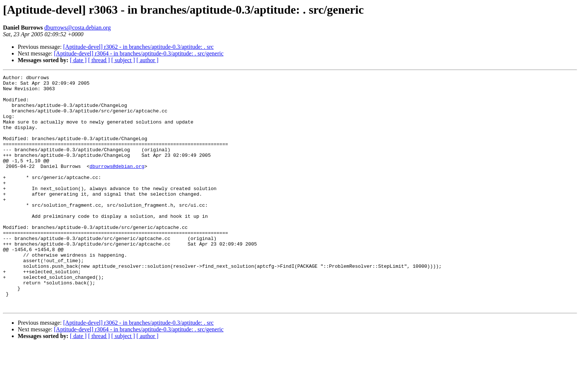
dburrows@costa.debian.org (78, 28)
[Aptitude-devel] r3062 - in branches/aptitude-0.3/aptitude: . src (139, 47)
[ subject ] (123, 60)
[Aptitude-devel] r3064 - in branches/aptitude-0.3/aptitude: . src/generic (139, 53)
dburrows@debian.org (117, 185)
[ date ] (78, 60)
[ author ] (148, 60)
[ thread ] (99, 60)
